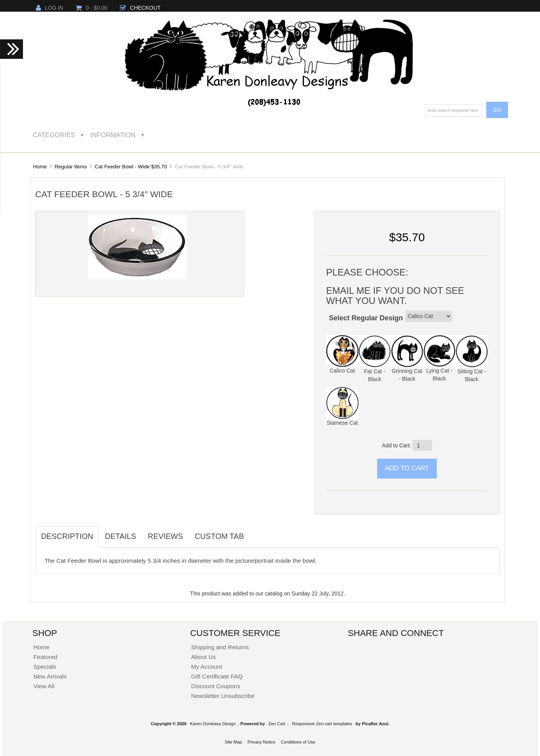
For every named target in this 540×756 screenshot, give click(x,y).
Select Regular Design (366, 318)
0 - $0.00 (91, 8)
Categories (54, 135)
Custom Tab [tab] (219, 536)
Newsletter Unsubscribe (223, 696)
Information (113, 135)
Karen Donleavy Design (213, 724)
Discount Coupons (216, 686)
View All (44, 686)
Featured (46, 657)
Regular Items (71, 167)
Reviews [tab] (165, 536)
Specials (45, 667)
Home (40, 167)
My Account (207, 667)
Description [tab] (67, 536)
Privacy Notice (261, 742)
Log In (49, 8)
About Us (204, 657)
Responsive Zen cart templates (322, 724)
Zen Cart (277, 724)
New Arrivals (50, 676)
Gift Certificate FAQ (217, 676)
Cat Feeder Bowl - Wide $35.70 (131, 167)
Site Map (233, 742)
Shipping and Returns (220, 647)
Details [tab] (120, 536)
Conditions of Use (298, 742)
